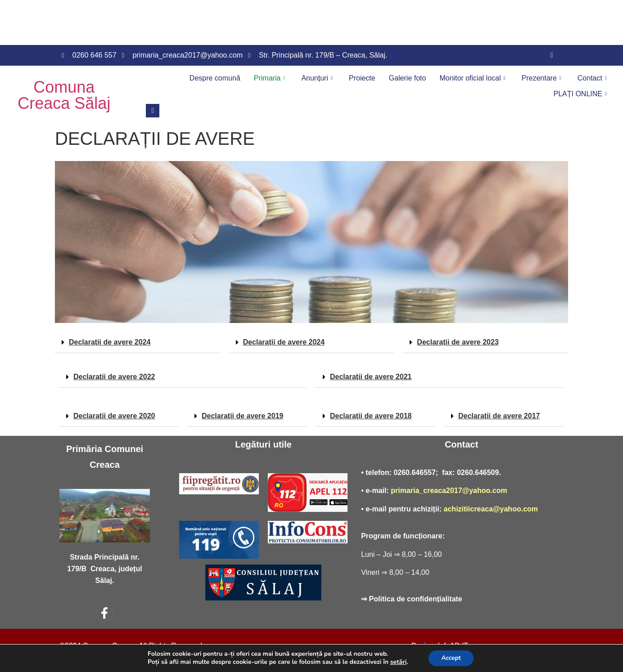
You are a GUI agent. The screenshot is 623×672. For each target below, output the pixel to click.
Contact (592, 78)
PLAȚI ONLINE (580, 94)
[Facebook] (551, 55)
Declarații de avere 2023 (458, 342)
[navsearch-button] (153, 111)
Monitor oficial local (472, 78)
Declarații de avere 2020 (114, 416)
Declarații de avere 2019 (242, 416)
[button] (138, 343)
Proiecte (362, 78)
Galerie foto (408, 78)
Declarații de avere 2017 (499, 416)
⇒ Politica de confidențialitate (412, 599)
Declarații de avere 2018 (371, 416)
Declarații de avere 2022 (114, 377)
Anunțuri (317, 78)
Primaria (270, 78)
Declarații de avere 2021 (371, 377)
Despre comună (215, 78)
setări (397, 662)
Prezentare (542, 78)
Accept (451, 658)
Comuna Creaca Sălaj (64, 95)
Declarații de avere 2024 (110, 342)
